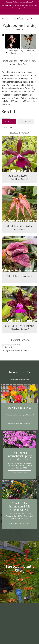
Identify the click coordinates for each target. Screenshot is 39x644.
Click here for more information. (19, 424)
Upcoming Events (26, 2)
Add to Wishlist (26, 122)
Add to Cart (9, 122)
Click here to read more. (19, 473)
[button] (3, 19)
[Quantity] (6, 116)
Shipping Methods (12, 2)
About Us (20, 579)
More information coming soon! (19, 523)
